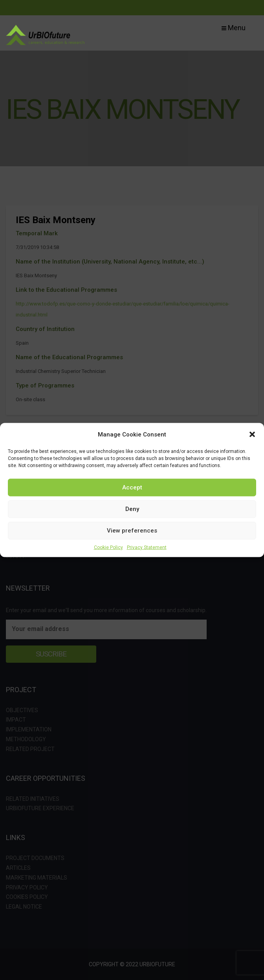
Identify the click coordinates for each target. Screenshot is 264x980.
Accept (132, 487)
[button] (252, 434)
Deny (132, 509)
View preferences (132, 531)
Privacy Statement (147, 547)
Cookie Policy (108, 547)
